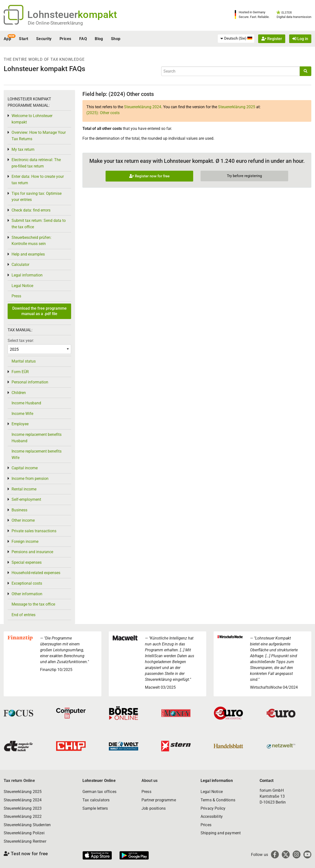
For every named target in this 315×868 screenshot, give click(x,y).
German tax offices (99, 792)
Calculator (20, 265)
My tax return (23, 149)
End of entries (24, 615)
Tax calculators (96, 800)
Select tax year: (21, 341)
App (7, 39)
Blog (99, 39)
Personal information (30, 382)
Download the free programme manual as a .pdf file (39, 311)
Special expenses (27, 562)
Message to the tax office (33, 604)
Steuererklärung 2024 (143, 107)
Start (24, 39)
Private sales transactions (34, 531)
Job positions (154, 808)
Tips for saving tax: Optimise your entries (37, 197)
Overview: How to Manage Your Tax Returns (39, 136)
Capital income (25, 468)
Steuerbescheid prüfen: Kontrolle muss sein (31, 241)
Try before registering (244, 176)
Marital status (24, 361)
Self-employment (26, 499)
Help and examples (28, 254)
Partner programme (159, 800)
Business (19, 510)
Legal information (27, 275)
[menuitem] (236, 39)
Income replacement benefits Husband (37, 438)
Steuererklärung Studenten (27, 825)
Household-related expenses (36, 573)
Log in (300, 39)
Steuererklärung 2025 (237, 107)
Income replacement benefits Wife (37, 454)
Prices (65, 39)
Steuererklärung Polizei (24, 833)
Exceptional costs (27, 583)
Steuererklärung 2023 (23, 808)
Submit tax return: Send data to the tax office (39, 224)
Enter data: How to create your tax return (38, 180)
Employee (20, 424)
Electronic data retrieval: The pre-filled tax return (36, 163)
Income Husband (26, 403)
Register (272, 39)
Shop (116, 39)
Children (19, 393)
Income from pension (30, 479)
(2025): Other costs (103, 113)
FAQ (83, 39)
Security (44, 39)
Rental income (24, 489)
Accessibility (212, 816)
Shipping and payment (221, 833)
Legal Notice (22, 286)
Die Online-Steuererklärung (55, 23)
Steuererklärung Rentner (25, 841)
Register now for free (149, 176)
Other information (27, 594)
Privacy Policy (213, 808)
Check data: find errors (31, 210)
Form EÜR (20, 372)
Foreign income (25, 541)
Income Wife (22, 414)
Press (16, 296)
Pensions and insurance (32, 552)
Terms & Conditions (218, 800)
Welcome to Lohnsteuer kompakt (32, 119)
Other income (23, 520)
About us (150, 781)
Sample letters (95, 808)
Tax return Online (19, 781)
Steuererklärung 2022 (23, 816)
